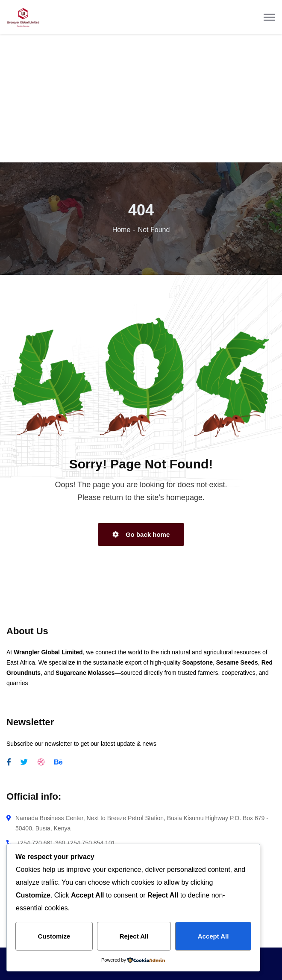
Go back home (141, 534)
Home (122, 230)
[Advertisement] (141, 99)
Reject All (134, 936)
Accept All (213, 936)
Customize (54, 936)
